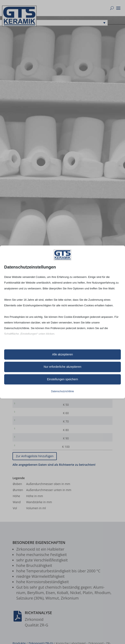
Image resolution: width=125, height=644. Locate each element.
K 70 (24, 430)
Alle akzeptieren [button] (63, 354)
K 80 (24, 439)
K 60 (24, 421)
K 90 (24, 448)
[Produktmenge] (96, 402)
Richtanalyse (38, 624)
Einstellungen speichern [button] (62, 379)
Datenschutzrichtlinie (63, 391)
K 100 (24, 457)
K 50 (24, 411)
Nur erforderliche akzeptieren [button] (62, 367)
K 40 (24, 402)
